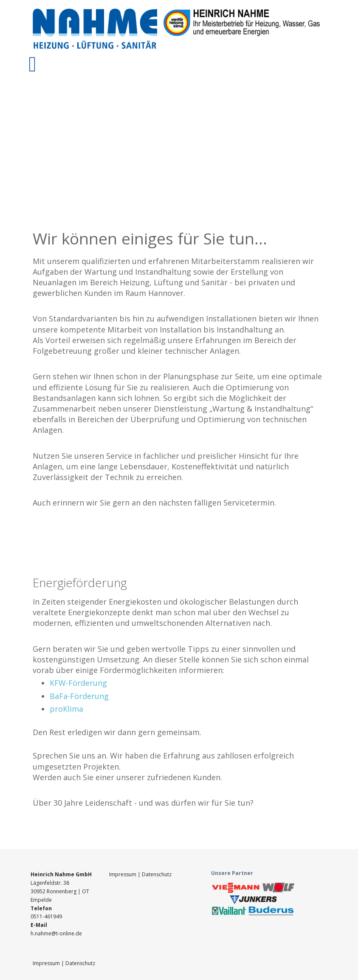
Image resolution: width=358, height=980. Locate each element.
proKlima (66, 709)
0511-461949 (46, 916)
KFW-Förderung (78, 683)
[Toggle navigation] (33, 64)
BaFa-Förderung (79, 696)
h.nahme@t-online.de (56, 933)
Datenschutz (157, 874)
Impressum (123, 874)
